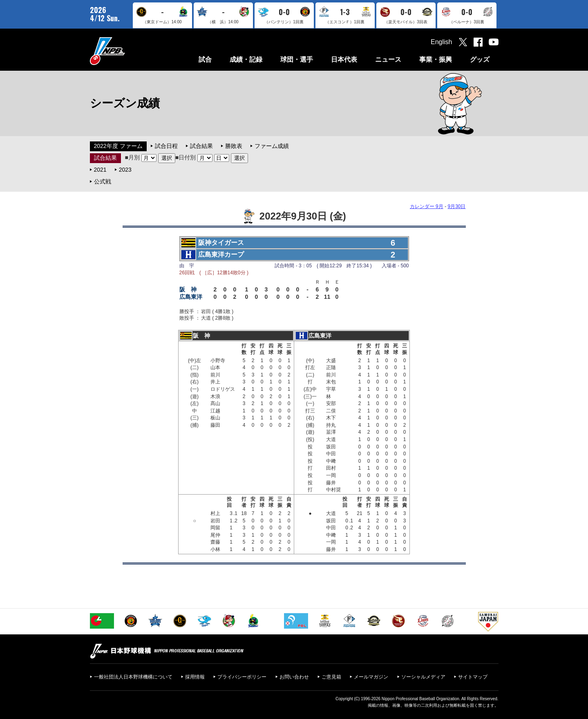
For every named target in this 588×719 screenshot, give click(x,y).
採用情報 (195, 677)
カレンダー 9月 (427, 206)
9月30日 (456, 206)
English (441, 42)
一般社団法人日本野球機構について (133, 677)
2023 (125, 170)
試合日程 (166, 146)
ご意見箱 (331, 677)
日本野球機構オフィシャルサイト (128, 51)
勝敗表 (234, 146)
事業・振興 (436, 59)
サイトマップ (473, 677)
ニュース (388, 59)
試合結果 (201, 146)
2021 (100, 170)
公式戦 (103, 181)
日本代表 (344, 59)
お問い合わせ (294, 677)
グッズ (480, 59)
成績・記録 (246, 59)
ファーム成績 (272, 146)
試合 (205, 59)
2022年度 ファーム (118, 146)
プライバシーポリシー (242, 677)
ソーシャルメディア (423, 677)
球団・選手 (297, 59)
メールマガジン (371, 677)
